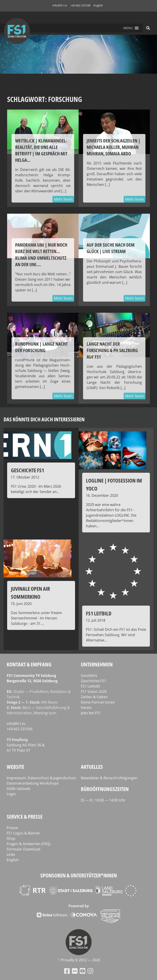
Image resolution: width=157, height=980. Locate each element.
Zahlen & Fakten (94, 697)
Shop (11, 838)
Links (11, 854)
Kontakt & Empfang (29, 664)
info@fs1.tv (60, 5)
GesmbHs (89, 676)
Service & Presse (25, 817)
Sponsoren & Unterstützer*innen (79, 875)
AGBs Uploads (19, 789)
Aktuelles (92, 767)
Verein (86, 708)
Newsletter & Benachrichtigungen (109, 778)
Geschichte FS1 (94, 681)
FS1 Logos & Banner (23, 833)
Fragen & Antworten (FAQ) (29, 844)
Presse (12, 828)
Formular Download (23, 849)
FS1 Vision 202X (94, 692)
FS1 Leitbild (90, 686)
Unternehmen (97, 664)
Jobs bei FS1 (91, 713)
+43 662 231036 (80, 5)
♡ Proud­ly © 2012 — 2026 (79, 960)
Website (15, 767)
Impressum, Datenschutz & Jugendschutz (41, 778)
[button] (128, 28)
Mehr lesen (63, 199)
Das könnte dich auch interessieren (44, 419)
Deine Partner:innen (98, 702)
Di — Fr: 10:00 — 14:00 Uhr (103, 800)
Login (11, 794)
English (98, 5)
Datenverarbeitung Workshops (33, 783)
